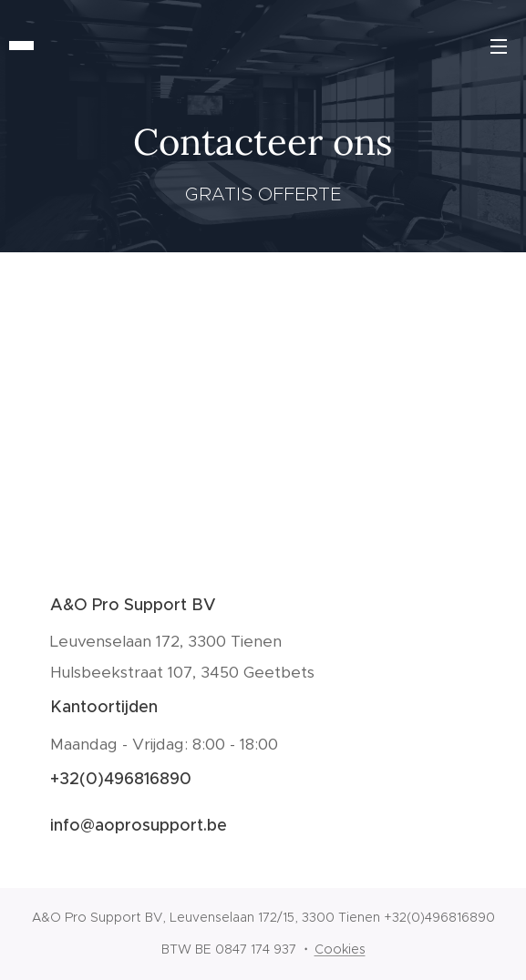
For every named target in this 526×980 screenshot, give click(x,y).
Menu (499, 46)
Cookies (340, 949)
